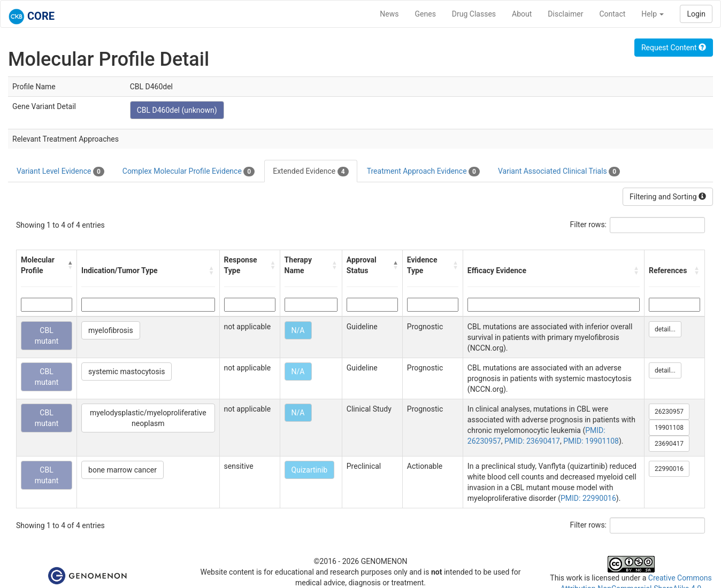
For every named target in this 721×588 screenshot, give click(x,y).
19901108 (669, 428)
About (522, 14)
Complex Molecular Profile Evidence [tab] (189, 172)
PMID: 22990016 (588, 498)
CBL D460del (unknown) (177, 110)
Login (696, 14)
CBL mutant (47, 336)
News (389, 14)
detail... (665, 329)
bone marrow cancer (122, 470)
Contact (612, 14)
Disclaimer (565, 14)
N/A (298, 330)
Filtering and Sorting (668, 197)
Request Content (674, 48)
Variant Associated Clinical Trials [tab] (559, 172)
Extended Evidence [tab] (310, 172)
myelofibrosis (111, 330)
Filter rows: (589, 225)
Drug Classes (474, 14)
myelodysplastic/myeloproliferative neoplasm (148, 418)
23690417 (669, 444)
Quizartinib (309, 470)
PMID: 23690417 (532, 441)
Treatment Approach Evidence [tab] (423, 172)
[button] (70, 265)
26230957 (669, 412)
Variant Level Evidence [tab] (60, 172)
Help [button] (653, 14)
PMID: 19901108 (591, 441)
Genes (425, 14)
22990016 (669, 469)
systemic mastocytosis (126, 372)
